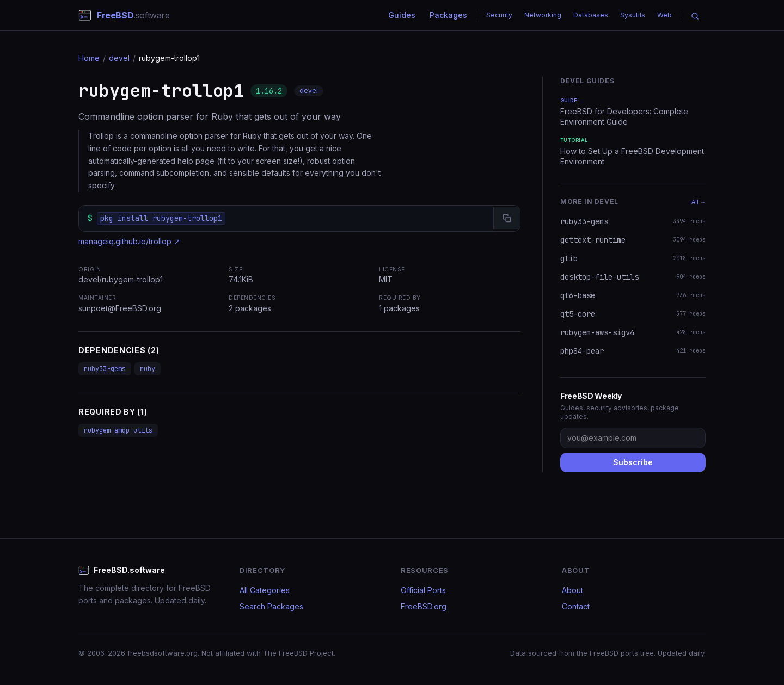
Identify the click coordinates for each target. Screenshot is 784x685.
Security (499, 15)
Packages (448, 15)
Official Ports (423, 590)
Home (89, 58)
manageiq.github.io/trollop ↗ (129, 241)
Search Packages (271, 606)
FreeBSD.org (424, 606)
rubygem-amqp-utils (118, 430)
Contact (576, 606)
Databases (591, 15)
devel (119, 58)
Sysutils (633, 15)
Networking (543, 15)
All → (699, 202)
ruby (148, 369)
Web (664, 15)
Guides (402, 15)
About (572, 590)
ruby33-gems (105, 369)
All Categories (265, 590)
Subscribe (633, 462)
